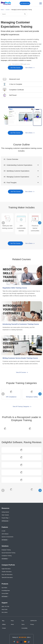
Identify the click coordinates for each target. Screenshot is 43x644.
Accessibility (24, 628)
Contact (4, 628)
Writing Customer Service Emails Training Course (20, 358)
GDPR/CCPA (33, 621)
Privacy (32, 624)
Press (12, 621)
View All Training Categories (21, 407)
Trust (23, 621)
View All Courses (21, 372)
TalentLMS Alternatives (7, 577)
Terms (23, 624)
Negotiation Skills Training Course (15, 288)
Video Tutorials (5, 515)
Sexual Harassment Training (8, 553)
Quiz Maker (4, 588)
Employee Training (6, 550)
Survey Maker (5, 593)
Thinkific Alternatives (7, 572)
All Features (5, 540)
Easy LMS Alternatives (7, 575)
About (12, 624)
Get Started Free (25, 3)
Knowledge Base (6, 591)
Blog (3, 621)
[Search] (14, 14)
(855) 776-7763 (5, 607)
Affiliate (4, 624)
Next (40, 223)
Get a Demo (29, 68)
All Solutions (5, 559)
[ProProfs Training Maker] (6, 3)
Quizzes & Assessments (7, 537)
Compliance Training (7, 556)
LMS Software (5, 534)
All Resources (5, 521)
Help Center (5, 609)
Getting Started (5, 512)
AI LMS (3, 531)
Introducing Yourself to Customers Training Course (21, 324)
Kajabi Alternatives (6, 569)
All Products (5, 596)
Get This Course (14, 67)
